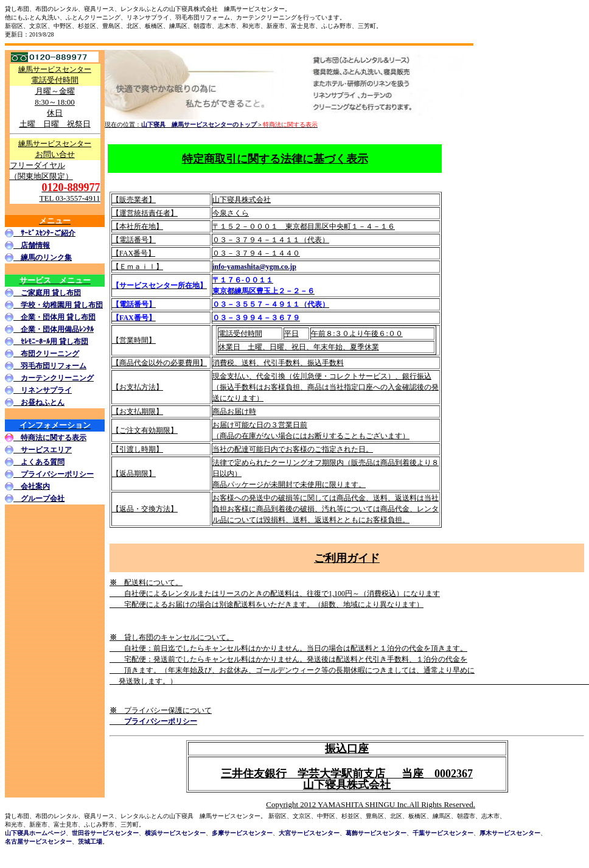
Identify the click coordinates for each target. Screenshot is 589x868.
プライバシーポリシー (57, 474)
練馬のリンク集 (46, 257)
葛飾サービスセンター (376, 833)
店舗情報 (35, 245)
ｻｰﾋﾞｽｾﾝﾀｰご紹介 (48, 233)
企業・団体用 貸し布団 (58, 317)
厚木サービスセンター (510, 833)
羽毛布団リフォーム (54, 366)
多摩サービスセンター (242, 833)
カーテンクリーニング (57, 378)
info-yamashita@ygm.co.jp (254, 267)
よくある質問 (43, 462)
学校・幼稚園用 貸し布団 (62, 305)
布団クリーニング (50, 354)
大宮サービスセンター (309, 833)
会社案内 (35, 486)
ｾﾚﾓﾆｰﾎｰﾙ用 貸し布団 (54, 341)
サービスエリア (46, 450)
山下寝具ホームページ (35, 833)
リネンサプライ (46, 390)
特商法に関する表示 (54, 438)
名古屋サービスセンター (38, 842)
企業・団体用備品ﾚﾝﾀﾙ (57, 329)
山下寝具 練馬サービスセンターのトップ (199, 124)
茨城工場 (90, 842)
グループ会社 (43, 499)
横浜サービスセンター (175, 833)
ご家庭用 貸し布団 (51, 293)
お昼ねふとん (43, 402)
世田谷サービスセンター (105, 833)
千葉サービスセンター (443, 833)
